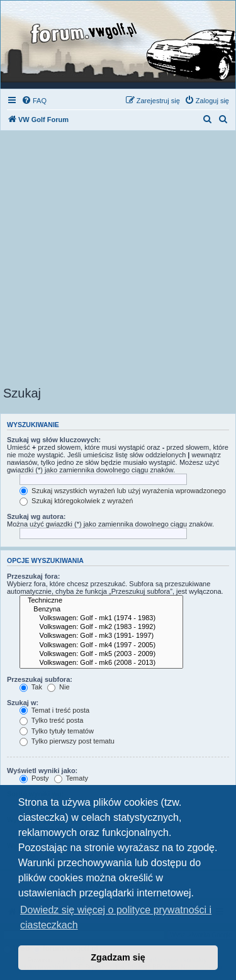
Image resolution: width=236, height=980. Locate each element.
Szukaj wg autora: (37, 516)
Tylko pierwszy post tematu (67, 741)
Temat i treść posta (54, 710)
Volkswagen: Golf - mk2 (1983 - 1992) (101, 627)
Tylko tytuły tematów (57, 731)
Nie (59, 687)
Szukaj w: (23, 703)
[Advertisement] (118, 262)
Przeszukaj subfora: (40, 679)
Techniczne (101, 601)
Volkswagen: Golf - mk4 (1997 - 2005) (101, 645)
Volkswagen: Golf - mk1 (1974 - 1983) (101, 618)
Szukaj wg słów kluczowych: (54, 440)
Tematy (71, 778)
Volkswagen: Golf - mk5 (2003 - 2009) (101, 654)
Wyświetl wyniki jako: (42, 771)
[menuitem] (34, 101)
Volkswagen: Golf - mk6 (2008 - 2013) (101, 663)
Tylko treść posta (51, 720)
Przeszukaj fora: (33, 576)
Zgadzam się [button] (118, 957)
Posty (34, 778)
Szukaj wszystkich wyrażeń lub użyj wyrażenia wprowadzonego (123, 491)
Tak (31, 687)
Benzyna (101, 610)
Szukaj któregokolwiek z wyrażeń (76, 501)
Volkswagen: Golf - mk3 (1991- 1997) (101, 636)
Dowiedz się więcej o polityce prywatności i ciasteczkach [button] (116, 917)
